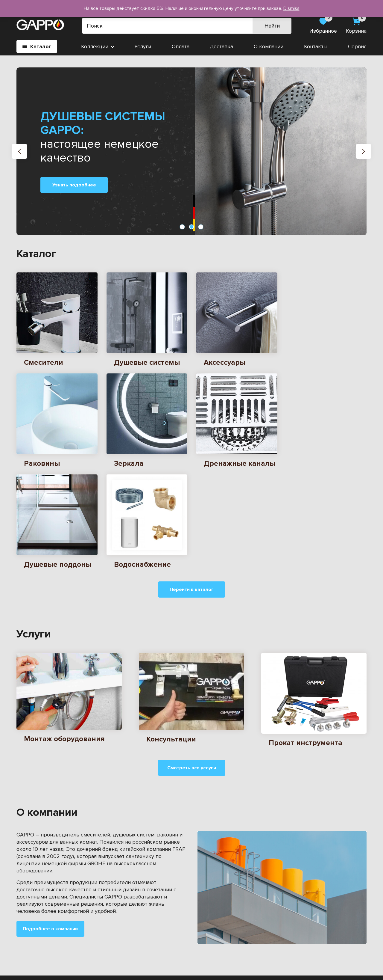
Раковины (107, 910)
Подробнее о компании (50, 827)
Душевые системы (117, 940)
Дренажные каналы (119, 930)
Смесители (30, 910)
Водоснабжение (36, 930)
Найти (272, 26)
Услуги (143, 46)
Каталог (37, 46)
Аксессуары (109, 920)
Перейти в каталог (192, 488)
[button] (19, 151)
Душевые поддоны (40, 940)
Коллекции (95, 46)
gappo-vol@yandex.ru (340, 919)
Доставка (221, 46)
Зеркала (27, 920)
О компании (269, 46)
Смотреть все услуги (192, 666)
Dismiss (291, 8)
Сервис (357, 46)
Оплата (181, 46)
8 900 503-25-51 (337, 930)
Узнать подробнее (74, 185)
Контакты (316, 46)
